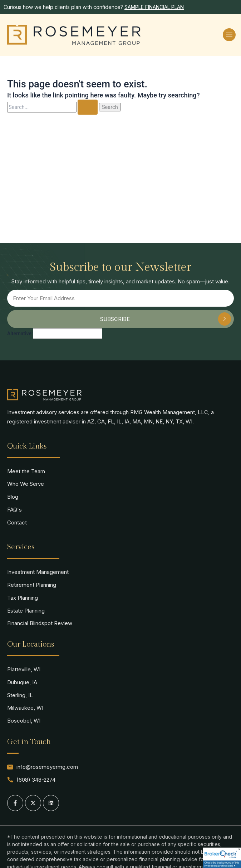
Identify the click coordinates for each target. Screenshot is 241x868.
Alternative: (20, 334)
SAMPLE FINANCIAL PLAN (154, 7)
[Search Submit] (88, 107)
